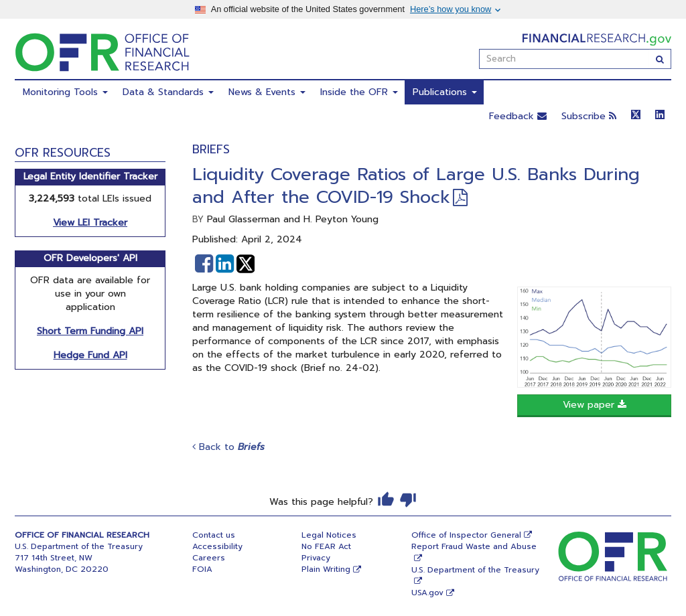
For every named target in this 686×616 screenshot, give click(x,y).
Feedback (518, 116)
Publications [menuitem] (445, 92)
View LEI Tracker (90, 223)
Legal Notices (329, 535)
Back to (228, 447)
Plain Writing (326, 569)
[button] (204, 264)
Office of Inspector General (466, 535)
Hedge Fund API (90, 355)
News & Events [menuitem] (267, 92)
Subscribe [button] (589, 116)
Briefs (211, 149)
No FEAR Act (326, 546)
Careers (209, 558)
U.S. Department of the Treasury (475, 570)
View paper (595, 405)
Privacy (316, 558)
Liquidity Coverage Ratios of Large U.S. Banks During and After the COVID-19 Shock (416, 186)
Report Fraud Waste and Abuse (474, 546)
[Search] (660, 59)
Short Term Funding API (90, 331)
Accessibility (217, 546)
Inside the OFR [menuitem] (359, 92)
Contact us (214, 535)
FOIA (202, 569)
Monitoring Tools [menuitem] (65, 92)
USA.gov (427, 593)
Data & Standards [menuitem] (168, 92)
